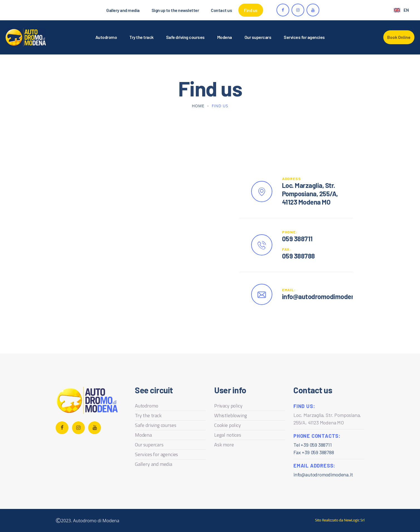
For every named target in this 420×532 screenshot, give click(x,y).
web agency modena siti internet (340, 520)
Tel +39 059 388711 (313, 445)
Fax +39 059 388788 (314, 452)
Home (198, 106)
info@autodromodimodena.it (323, 474)
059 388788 (298, 256)
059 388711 (297, 239)
